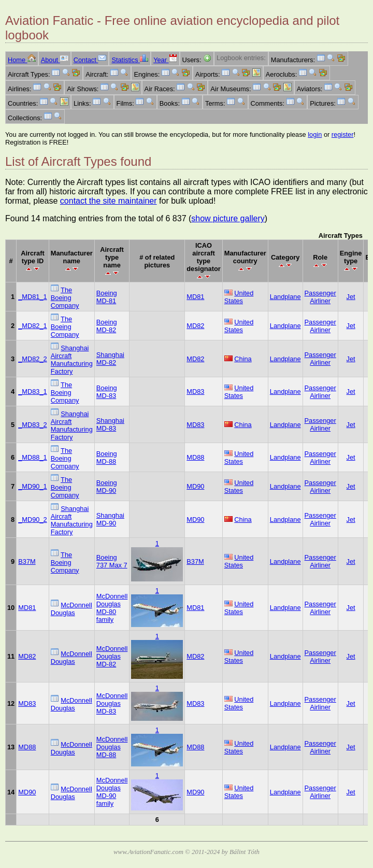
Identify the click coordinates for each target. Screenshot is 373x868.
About (55, 60)
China (243, 359)
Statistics (130, 60)
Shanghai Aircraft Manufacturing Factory (72, 360)
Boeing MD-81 (107, 297)
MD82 (195, 326)
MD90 (195, 486)
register (343, 134)
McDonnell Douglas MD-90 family (112, 792)
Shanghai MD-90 (110, 519)
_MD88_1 (33, 457)
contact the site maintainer (109, 201)
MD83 (195, 392)
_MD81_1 (33, 297)
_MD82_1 (33, 326)
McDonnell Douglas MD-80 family (112, 608)
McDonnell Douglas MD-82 (112, 656)
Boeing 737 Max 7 (112, 561)
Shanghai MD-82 (110, 359)
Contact (90, 60)
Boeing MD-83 (107, 392)
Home (22, 60)
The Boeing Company (65, 298)
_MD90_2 (33, 520)
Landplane (285, 297)
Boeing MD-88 (107, 458)
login (315, 134)
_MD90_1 (33, 486)
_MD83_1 (33, 392)
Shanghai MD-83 (110, 424)
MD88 (195, 457)
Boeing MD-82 (107, 326)
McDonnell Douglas (71, 609)
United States (239, 297)
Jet (351, 297)
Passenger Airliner (320, 297)
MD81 (195, 297)
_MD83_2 (33, 425)
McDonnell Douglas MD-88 (112, 747)
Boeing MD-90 (107, 487)
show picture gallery (228, 218)
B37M (27, 561)
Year (165, 60)
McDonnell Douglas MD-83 (112, 703)
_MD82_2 (33, 359)
